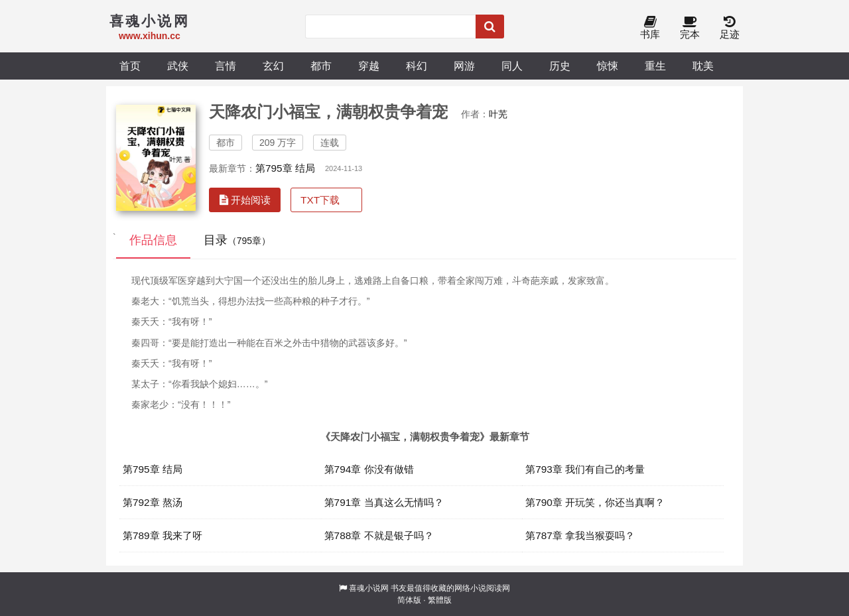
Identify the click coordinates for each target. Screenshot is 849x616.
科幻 (417, 66)
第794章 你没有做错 (369, 469)
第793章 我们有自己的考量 (585, 469)
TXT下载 (320, 200)
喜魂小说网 (369, 588)
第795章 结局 (285, 168)
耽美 (703, 66)
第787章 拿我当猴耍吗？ (580, 535)
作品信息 (153, 240)
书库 (650, 28)
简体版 (409, 600)
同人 (512, 66)
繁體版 (440, 600)
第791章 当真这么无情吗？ (384, 502)
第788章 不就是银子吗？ (379, 535)
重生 (655, 66)
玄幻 (273, 66)
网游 (464, 66)
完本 (690, 28)
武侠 (178, 66)
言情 (226, 66)
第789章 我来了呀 (163, 535)
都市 (321, 66)
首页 (130, 66)
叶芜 (498, 114)
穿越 (369, 66)
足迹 (730, 28)
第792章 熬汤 (153, 502)
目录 (237, 240)
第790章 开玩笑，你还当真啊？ (595, 502)
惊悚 (608, 66)
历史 (560, 66)
